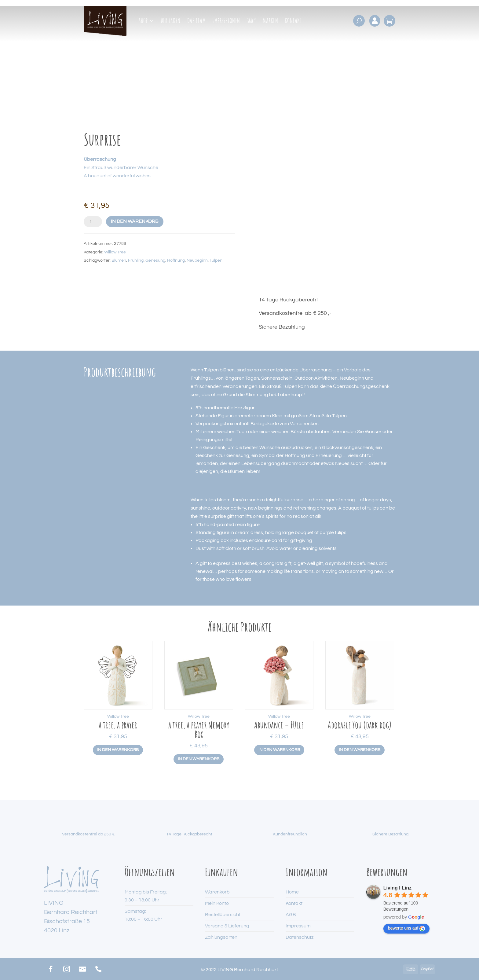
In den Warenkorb (135, 221)
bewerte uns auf (407, 928)
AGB (291, 915)
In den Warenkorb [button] (118, 750)
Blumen (119, 260)
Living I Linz (397, 888)
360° (252, 22)
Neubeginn (197, 260)
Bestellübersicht (223, 915)
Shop (143, 22)
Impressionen (226, 22)
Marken (270, 22)
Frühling (136, 260)
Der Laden (171, 22)
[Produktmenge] (93, 222)
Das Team (197, 22)
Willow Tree (115, 252)
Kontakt (293, 22)
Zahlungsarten (221, 937)
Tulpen (216, 260)
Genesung (155, 260)
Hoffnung (176, 260)
